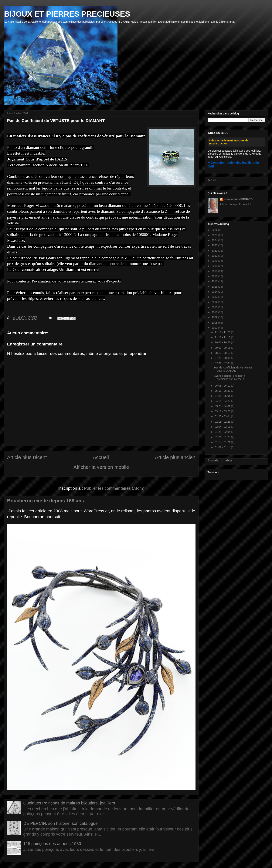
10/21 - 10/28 (223, 342)
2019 (215, 266)
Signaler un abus (220, 460)
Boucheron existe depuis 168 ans (46, 501)
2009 (215, 317)
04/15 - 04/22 (223, 401)
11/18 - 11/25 (223, 332)
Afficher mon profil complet (235, 204)
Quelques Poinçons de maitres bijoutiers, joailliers (69, 803)
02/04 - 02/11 (223, 427)
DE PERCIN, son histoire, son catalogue (60, 823)
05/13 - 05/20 (223, 391)
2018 (215, 271)
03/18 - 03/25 (223, 411)
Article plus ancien (175, 457)
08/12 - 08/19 (223, 353)
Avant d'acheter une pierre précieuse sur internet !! (229, 377)
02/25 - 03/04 (223, 416)
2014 (215, 292)
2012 (215, 302)
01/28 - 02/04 (223, 432)
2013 (215, 297)
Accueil (101, 457)
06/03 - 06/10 (223, 386)
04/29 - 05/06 (223, 396)
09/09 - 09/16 (223, 348)
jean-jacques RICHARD (238, 199)
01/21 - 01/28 (223, 437)
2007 (215, 328)
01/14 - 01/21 (223, 442)
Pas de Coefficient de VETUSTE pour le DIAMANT (233, 369)
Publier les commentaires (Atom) (114, 488)
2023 (215, 245)
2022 (215, 251)
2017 (215, 276)
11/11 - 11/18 (223, 337)
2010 (215, 312)
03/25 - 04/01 (223, 406)
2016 (215, 281)
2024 (215, 240)
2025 (215, 235)
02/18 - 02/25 (223, 422)
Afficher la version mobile (101, 467)
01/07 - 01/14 (223, 447)
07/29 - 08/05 (223, 358)
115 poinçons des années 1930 (52, 844)
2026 (215, 230)
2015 (215, 287)
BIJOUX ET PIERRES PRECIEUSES (67, 14)
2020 (215, 261)
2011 (215, 307)
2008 (215, 323)
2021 (215, 256)
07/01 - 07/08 (223, 363)
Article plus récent (27, 457)
